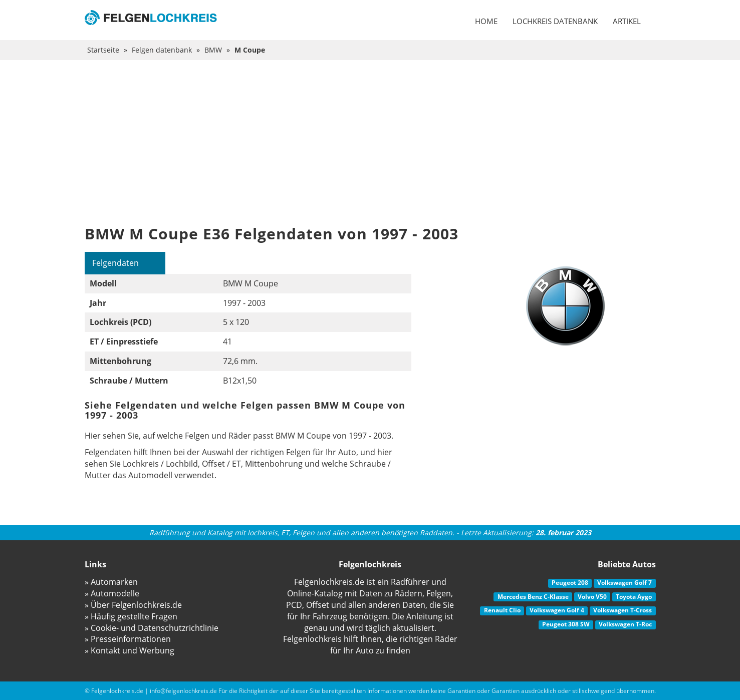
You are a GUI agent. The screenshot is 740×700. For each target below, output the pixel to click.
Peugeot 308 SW (566, 624)
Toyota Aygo (634, 597)
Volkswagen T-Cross (623, 611)
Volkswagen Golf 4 (557, 611)
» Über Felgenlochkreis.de (133, 605)
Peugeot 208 (570, 583)
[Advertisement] (370, 135)
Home (486, 21)
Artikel (627, 21)
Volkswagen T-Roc (625, 624)
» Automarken (111, 582)
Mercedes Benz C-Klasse (533, 597)
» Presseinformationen (128, 639)
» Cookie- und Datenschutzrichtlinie (152, 628)
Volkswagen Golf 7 (625, 583)
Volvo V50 (592, 597)
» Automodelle (112, 593)
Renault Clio (502, 611)
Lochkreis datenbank (555, 21)
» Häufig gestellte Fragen (131, 616)
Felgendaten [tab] (116, 263)
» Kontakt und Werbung (130, 650)
